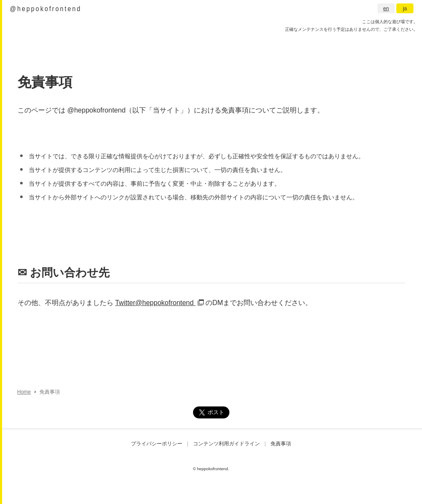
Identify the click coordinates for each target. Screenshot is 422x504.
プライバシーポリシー (157, 444)
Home (24, 392)
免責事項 (281, 444)
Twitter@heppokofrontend (159, 303)
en (386, 9)
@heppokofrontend (46, 8)
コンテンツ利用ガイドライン (226, 444)
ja (405, 9)
